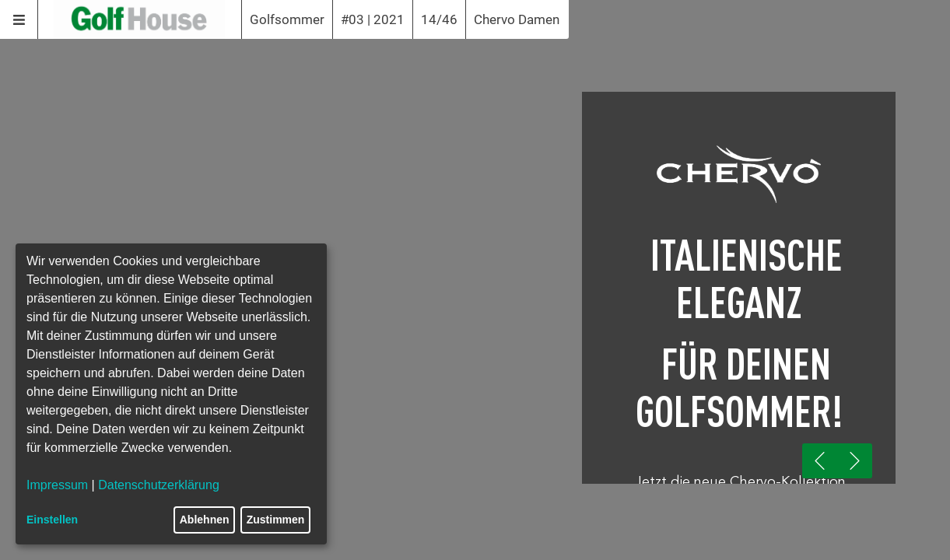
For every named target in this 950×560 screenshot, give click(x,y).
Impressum (57, 485)
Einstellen (52, 520)
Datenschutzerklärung (159, 485)
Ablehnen (205, 520)
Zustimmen (276, 520)
